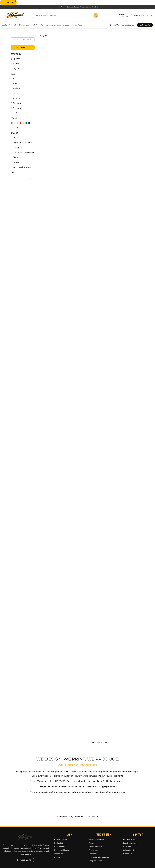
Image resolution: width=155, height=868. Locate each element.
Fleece (16, 64)
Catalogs (78, 25)
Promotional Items (53, 25)
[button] (8, 2)
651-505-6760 (129, 840)
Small (15, 83)
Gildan (16, 157)
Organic (16, 69)
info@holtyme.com (131, 843)
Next (93, 742)
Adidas (16, 138)
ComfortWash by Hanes (24, 152)
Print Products (37, 25)
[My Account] (137, 15)
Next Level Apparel (22, 167)
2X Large (17, 103)
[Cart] (149, 15)
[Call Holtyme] (121, 15)
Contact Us (128, 854)
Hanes (16, 162)
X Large (16, 98)
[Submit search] (96, 15)
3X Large (17, 108)
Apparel (17, 59)
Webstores (68, 25)
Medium (16, 88)
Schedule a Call (128, 25)
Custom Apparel (9, 25)
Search (14, 35)
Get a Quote (145, 25)
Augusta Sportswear (23, 142)
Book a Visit (115, 25)
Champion (17, 147)
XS (14, 78)
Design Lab (24, 25)
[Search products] (63, 15)
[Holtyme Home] (26, 837)
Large (15, 93)
